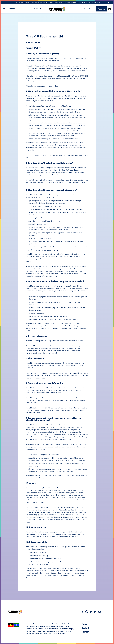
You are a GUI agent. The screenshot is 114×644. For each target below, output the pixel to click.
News (84, 624)
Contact (85, 628)
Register (101, 9)
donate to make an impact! (91, 2)
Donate (92, 9)
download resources (73, 2)
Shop (86, 9)
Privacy (85, 632)
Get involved (62, 2)
